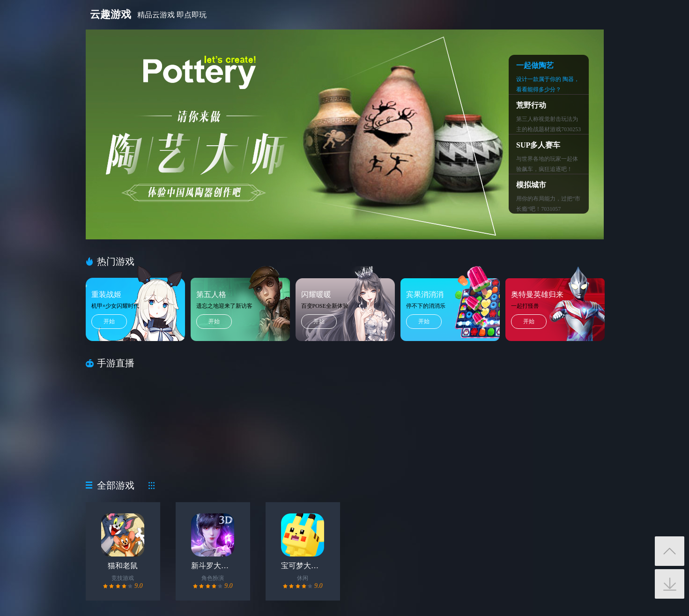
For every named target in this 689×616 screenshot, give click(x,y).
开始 (109, 321)
